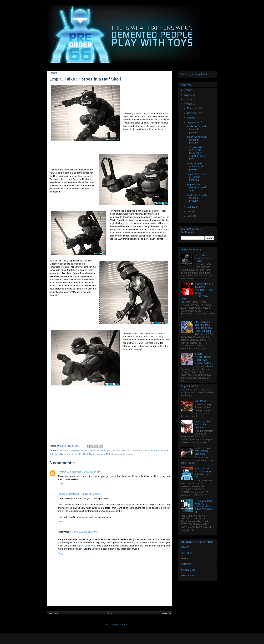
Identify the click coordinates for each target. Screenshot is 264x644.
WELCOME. (201, 401)
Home (110, 613)
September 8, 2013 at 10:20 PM (85, 494)
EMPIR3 (185, 559)
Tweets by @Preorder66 (194, 74)
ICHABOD (186, 564)
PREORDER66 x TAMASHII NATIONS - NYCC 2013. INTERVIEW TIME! (197, 291)
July (190, 211)
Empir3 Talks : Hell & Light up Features (197, 177)
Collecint (62, 450)
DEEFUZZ (186, 553)
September (193, 122)
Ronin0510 (63, 472)
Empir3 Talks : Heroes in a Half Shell (197, 187)
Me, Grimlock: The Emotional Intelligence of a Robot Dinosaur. (204, 326)
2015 (187, 95)
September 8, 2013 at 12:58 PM (86, 472)
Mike (143, 450)
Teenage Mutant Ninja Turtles (111, 454)
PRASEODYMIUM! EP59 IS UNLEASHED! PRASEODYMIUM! (204, 506)
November (193, 113)
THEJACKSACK (189, 576)
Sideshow (54, 454)
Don (82, 450)
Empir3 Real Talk (190, 386)
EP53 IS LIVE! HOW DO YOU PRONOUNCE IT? (203, 473)
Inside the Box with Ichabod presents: (195, 167)
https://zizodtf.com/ (86, 546)
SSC (86, 454)
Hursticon (63, 494)
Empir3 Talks (119, 450)
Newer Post (53, 613)
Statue (93, 454)
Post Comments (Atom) (116, 624)
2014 (187, 99)
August (191, 207)
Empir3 (108, 450)
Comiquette (73, 450)
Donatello (90, 450)
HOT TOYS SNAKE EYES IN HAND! (204, 258)
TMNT (130, 454)
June (190, 216)
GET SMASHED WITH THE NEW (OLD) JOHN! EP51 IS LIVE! (196, 153)
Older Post (167, 613)
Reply (61, 484)
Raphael (165, 450)
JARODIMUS (188, 570)
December (193, 108)
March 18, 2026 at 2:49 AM (85, 532)
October (192, 118)
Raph (157, 450)
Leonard (136, 450)
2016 (187, 90)
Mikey (150, 450)
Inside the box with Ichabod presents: (197, 129)
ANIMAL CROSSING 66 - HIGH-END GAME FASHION (204, 358)
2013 (187, 104)
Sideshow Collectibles (71, 454)
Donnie (100, 450)
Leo (129, 450)
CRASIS (185, 547)
